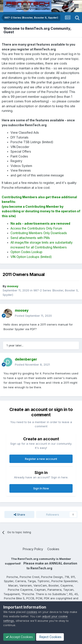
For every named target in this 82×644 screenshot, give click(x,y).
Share (19, 514)
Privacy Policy (33, 549)
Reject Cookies (50, 637)
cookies (32, 612)
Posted (33, 316)
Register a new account (41, 459)
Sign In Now (41, 488)
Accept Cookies (19, 637)
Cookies (53, 549)
